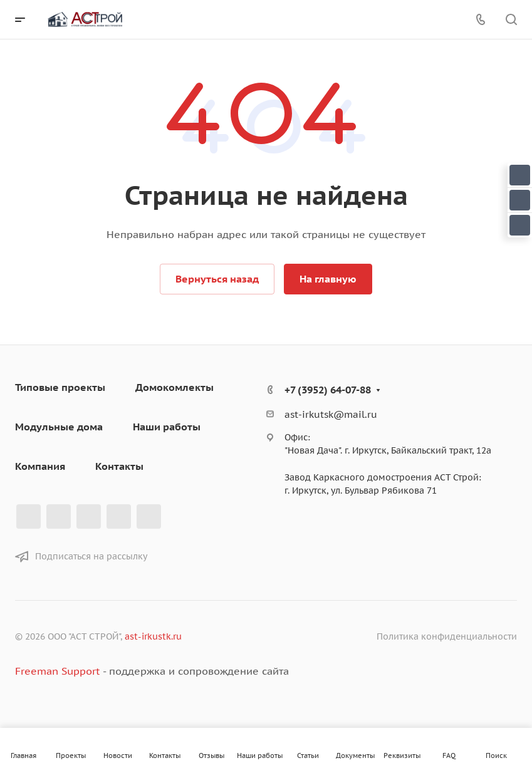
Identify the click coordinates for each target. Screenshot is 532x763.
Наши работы (167, 427)
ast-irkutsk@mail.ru (331, 414)
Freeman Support (57, 671)
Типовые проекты (60, 387)
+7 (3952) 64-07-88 (328, 390)
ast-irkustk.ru (153, 636)
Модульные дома (59, 427)
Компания (40, 466)
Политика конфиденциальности (447, 636)
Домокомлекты (175, 387)
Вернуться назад (217, 279)
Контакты (119, 466)
